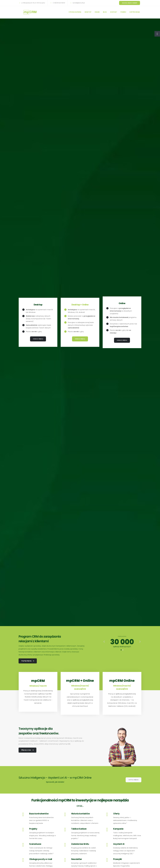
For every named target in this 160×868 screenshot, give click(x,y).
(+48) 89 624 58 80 (57, 3)
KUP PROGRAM (135, 12)
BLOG (105, 12)
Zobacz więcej (38, 339)
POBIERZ (123, 12)
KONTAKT (114, 12)
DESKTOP (88, 12)
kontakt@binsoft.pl (77, 3)
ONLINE (97, 12)
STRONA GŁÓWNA (75, 12)
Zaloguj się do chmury (130, 3)
